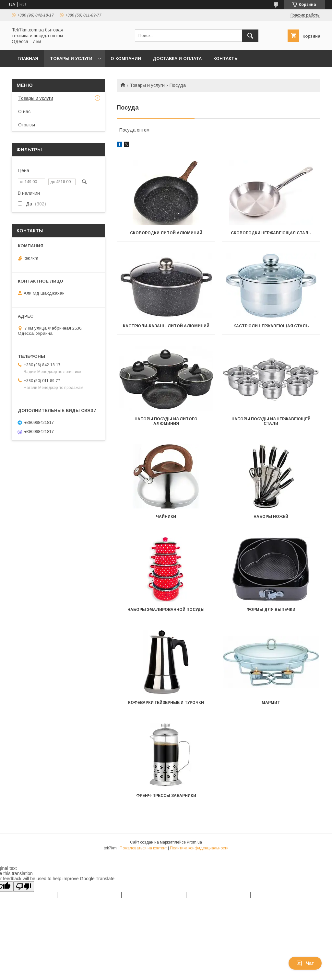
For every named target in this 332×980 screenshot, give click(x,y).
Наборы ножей (271, 517)
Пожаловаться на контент (143, 848)
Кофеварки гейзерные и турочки (166, 703)
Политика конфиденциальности (199, 848)
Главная (28, 58)
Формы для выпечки (271, 610)
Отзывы (27, 125)
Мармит (271, 703)
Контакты (226, 58)
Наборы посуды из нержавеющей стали (271, 421)
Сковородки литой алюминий (166, 233)
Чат (305, 963)
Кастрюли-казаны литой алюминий (166, 326)
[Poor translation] (24, 887)
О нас (24, 111)
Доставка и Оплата (177, 58)
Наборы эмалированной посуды (166, 610)
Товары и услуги (71, 58)
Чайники (166, 517)
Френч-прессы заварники (166, 796)
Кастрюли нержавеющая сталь (271, 326)
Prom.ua (194, 842)
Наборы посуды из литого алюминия (166, 421)
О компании (126, 58)
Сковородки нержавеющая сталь (271, 233)
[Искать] (250, 36)
